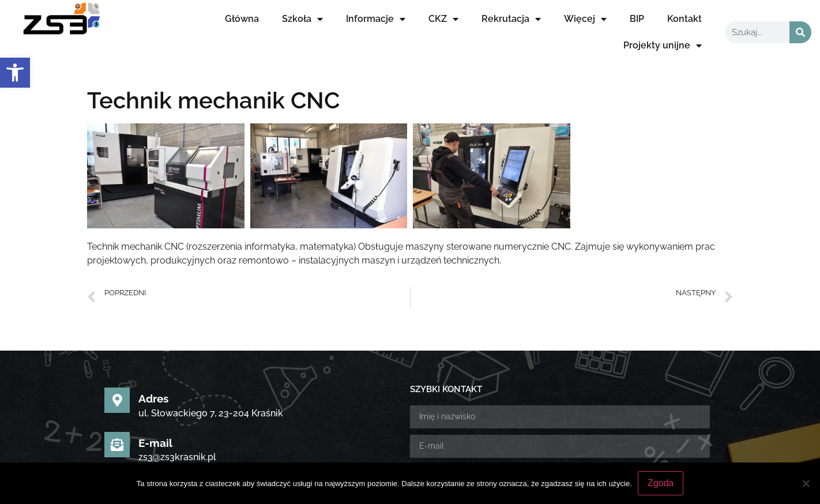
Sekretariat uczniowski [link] (198, 383)
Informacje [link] (376, 19)
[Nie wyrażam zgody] (806, 483)
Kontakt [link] (684, 19)
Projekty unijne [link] (663, 46)
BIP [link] (637, 19)
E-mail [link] (155, 338)
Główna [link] (242, 19)
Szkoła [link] (302, 19)
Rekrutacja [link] (511, 19)
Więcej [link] (585, 19)
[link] (15, 73)
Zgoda (661, 483)
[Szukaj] (800, 32)
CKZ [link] (443, 19)
